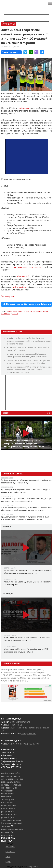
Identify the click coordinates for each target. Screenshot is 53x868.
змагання (28, 311)
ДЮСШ (14, 314)
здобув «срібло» (20, 287)
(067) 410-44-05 (14, 725)
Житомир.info (24, 276)
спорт (9, 311)
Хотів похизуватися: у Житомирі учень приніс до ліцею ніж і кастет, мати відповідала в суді (26, 481)
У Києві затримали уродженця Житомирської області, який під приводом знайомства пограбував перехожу (26, 509)
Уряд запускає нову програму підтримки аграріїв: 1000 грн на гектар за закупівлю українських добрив (25, 518)
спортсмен (18, 311)
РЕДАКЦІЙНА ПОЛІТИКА (8, 839)
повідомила (24, 108)
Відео (6, 413)
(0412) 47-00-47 (14, 744)
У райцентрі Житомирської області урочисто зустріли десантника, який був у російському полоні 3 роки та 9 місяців (29, 341)
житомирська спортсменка (27, 267)
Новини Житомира (13, 474)
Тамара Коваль (28, 734)
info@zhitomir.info (21, 722)
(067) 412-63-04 (31, 744)
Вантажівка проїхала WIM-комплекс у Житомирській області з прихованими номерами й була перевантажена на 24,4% (29, 370)
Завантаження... (11, 52)
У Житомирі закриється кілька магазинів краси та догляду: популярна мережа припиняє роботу (26, 500)
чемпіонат (38, 311)
